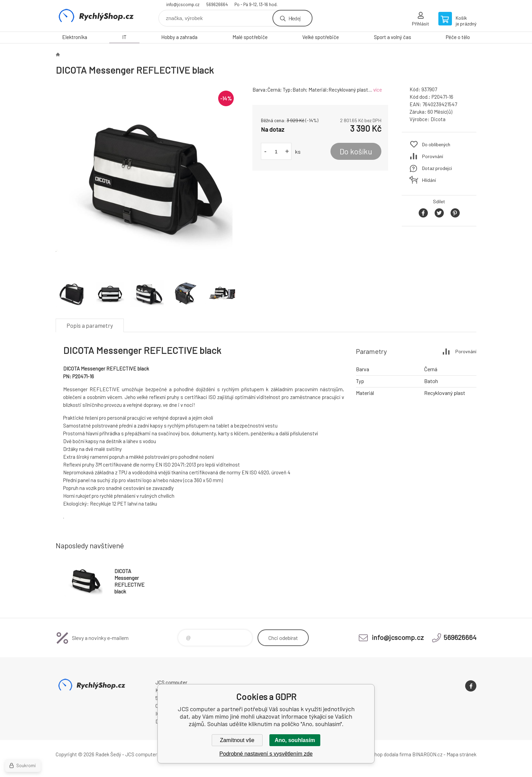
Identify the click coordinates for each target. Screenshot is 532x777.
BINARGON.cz (427, 754)
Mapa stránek (461, 754)
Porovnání (433, 156)
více (378, 90)
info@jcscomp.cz (183, 4)
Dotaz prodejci (437, 168)
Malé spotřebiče (250, 37)
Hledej (294, 18)
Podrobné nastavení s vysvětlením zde (266, 754)
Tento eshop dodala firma (383, 754)
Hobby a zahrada (179, 37)
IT (124, 37)
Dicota (438, 119)
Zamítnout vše (237, 740)
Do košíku (356, 151)
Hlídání (429, 180)
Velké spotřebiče (321, 37)
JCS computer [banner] (96, 16)
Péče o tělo (458, 37)
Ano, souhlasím (295, 740)
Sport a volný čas (393, 37)
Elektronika (75, 37)
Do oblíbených (436, 144)
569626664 (217, 4)
